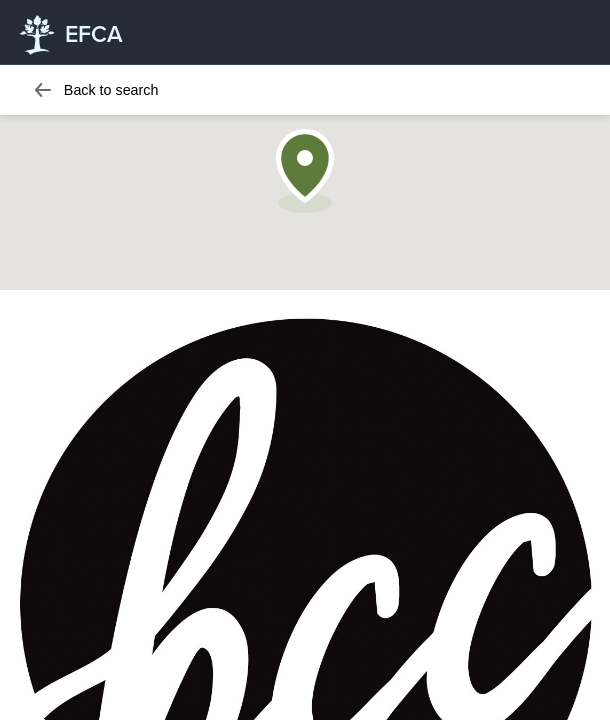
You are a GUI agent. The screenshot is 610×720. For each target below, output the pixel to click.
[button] (305, 171)
